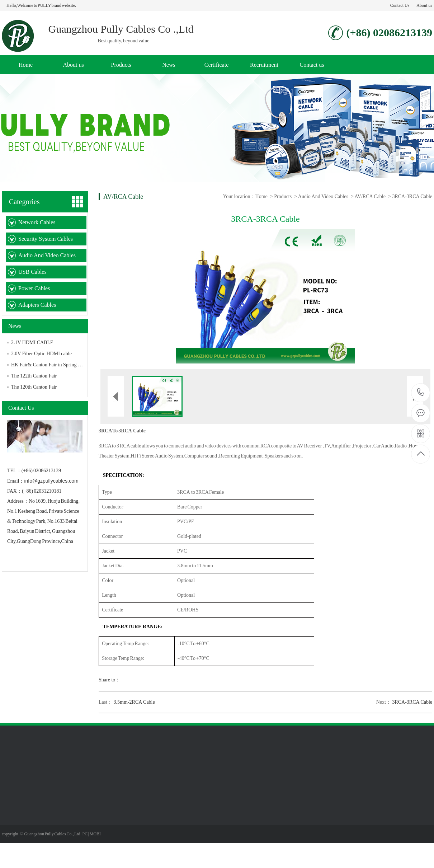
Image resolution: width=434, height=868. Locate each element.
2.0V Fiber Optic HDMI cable (41, 354)
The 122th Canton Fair (34, 376)
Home (26, 65)
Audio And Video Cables (47, 255)
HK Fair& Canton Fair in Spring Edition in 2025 (60, 365)
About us (424, 5)
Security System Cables (46, 239)
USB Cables (32, 272)
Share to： (109, 680)
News (169, 65)
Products (121, 65)
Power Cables (34, 288)
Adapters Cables (37, 305)
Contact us (312, 65)
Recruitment (264, 65)
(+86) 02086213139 (421, 393)
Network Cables (37, 222)
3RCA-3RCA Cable (412, 702)
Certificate (217, 65)
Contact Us (400, 5)
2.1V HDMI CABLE (32, 342)
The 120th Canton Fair (34, 387)
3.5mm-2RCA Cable (134, 702)
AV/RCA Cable (370, 196)
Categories (24, 202)
